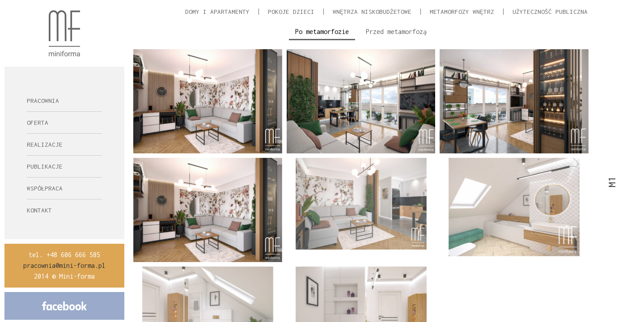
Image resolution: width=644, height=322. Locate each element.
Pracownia (43, 101)
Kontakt (39, 210)
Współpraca (45, 188)
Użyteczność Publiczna (550, 12)
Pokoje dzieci (291, 12)
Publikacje (45, 166)
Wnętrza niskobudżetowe (372, 12)
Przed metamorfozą (396, 32)
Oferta (38, 123)
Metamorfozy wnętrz (462, 12)
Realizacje (45, 144)
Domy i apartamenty (217, 12)
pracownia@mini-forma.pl (64, 265)
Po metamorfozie (322, 32)
